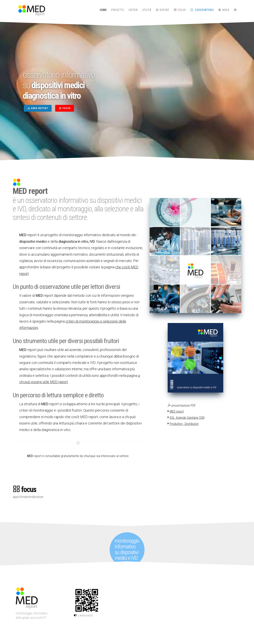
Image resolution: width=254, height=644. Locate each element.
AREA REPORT (38, 108)
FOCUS (65, 108)
